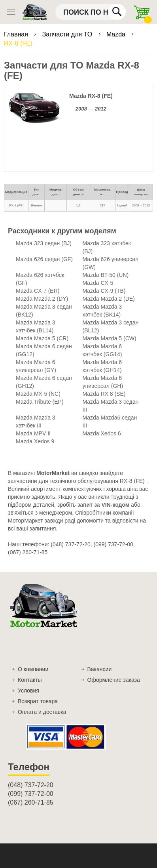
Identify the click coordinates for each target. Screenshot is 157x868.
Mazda (117, 34)
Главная (17, 34)
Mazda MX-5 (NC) (38, 394)
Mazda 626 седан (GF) (44, 259)
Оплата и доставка (42, 712)
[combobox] (91, 12)
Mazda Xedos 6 (102, 433)
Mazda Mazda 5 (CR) (42, 338)
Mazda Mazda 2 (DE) (109, 299)
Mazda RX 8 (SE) (104, 394)
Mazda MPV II (33, 433)
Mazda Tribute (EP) (40, 402)
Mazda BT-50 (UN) (106, 275)
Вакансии (100, 669)
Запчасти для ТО (68, 34)
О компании (33, 669)
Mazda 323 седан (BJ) (44, 243)
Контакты (30, 680)
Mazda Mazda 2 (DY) (42, 299)
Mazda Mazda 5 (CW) (110, 338)
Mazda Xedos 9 (35, 441)
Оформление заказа (114, 680)
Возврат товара (38, 701)
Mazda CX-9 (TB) (104, 291)
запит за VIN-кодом (104, 505)
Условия (28, 691)
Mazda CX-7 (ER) (38, 291)
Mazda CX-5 (98, 283)
